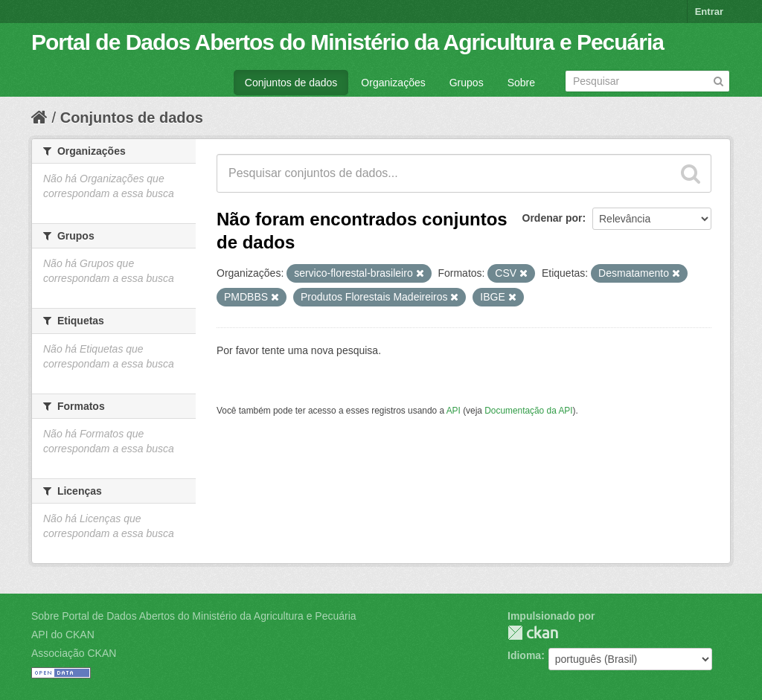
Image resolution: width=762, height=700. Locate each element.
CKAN (533, 633)
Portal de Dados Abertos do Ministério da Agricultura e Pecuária (348, 42)
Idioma (524, 655)
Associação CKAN (74, 653)
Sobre (521, 83)
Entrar (709, 12)
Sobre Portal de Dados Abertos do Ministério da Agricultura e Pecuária (194, 616)
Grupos (467, 83)
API (454, 411)
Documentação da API (528, 411)
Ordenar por (553, 218)
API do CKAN (63, 635)
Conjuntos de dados (291, 83)
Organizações (393, 83)
